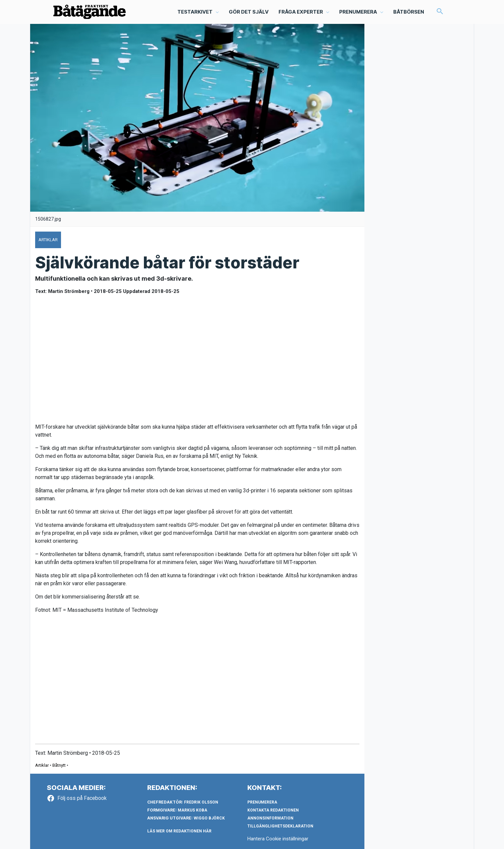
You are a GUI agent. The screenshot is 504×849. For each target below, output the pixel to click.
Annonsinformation (270, 818)
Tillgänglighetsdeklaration (280, 826)
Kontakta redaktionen (273, 810)
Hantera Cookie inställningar (278, 839)
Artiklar (42, 765)
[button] (440, 12)
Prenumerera (262, 802)
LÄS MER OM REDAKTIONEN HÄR (179, 831)
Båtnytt (59, 765)
